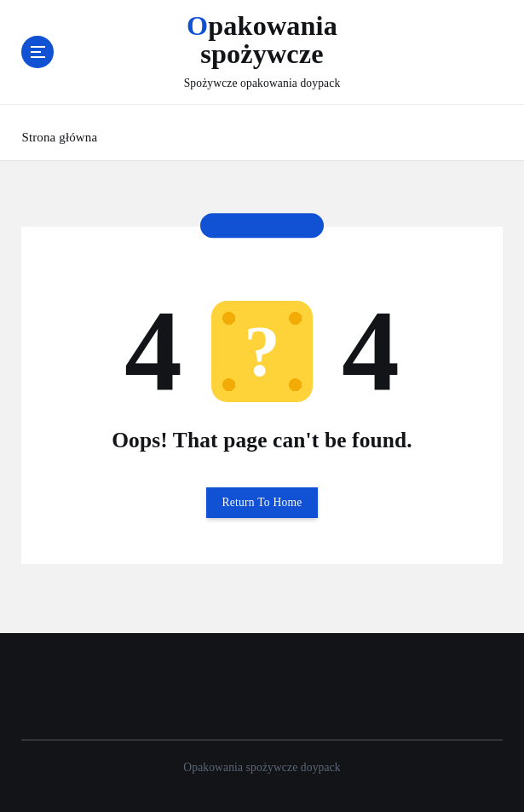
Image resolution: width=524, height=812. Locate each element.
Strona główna (59, 137)
